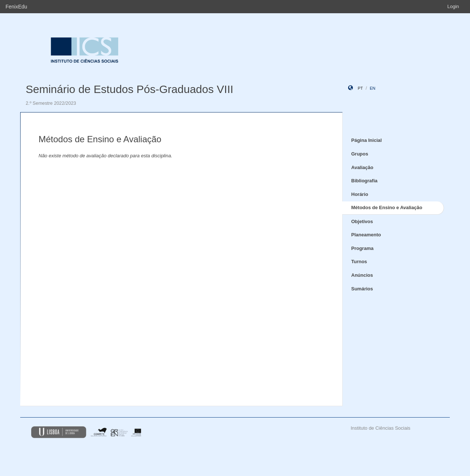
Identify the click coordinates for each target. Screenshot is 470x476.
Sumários (362, 289)
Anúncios (362, 275)
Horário (360, 194)
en (373, 88)
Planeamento (366, 235)
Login (453, 6)
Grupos (360, 154)
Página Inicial (367, 140)
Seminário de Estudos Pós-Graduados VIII (129, 89)
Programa (363, 248)
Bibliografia (365, 181)
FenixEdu (16, 7)
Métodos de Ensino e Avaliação (387, 207)
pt (360, 88)
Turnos (359, 262)
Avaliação (362, 167)
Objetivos (362, 221)
